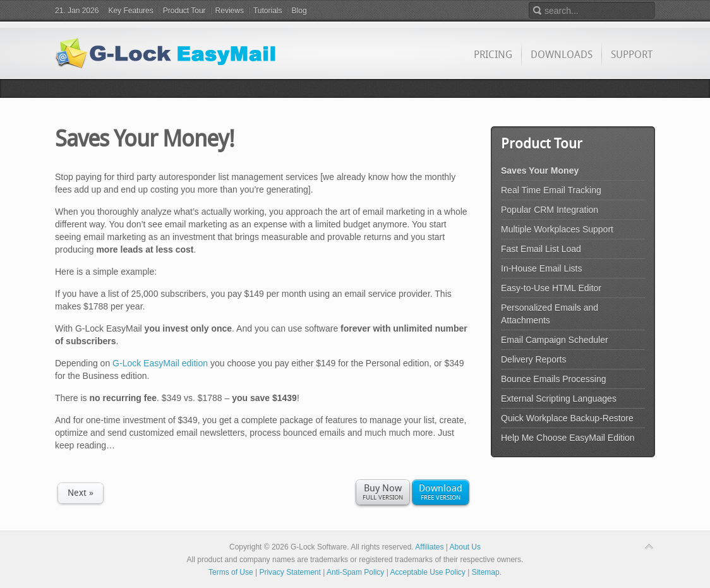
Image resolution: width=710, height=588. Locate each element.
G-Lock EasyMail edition (160, 363)
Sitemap (486, 572)
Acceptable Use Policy (427, 572)
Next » (81, 493)
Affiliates (429, 547)
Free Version (441, 491)
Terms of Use (231, 572)
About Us (465, 547)
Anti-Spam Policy (355, 572)
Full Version (383, 491)
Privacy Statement (290, 572)
